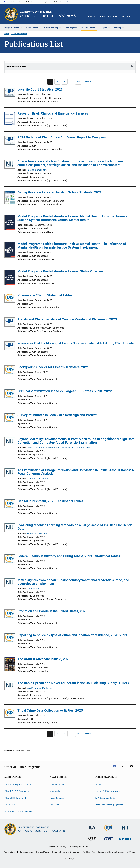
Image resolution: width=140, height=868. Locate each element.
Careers (115, 16)
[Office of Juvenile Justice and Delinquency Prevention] (92, 841)
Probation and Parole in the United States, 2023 (52, 611)
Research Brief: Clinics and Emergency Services (53, 113)
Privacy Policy (43, 852)
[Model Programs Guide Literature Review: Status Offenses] (10, 278)
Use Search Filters (17, 66)
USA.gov (131, 852)
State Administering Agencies (109, 805)
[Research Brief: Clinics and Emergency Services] (10, 125)
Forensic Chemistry (37, 170)
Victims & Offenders (37, 479)
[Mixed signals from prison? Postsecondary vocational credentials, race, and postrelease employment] (10, 583)
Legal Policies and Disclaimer (66, 852)
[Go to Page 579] (78, 82)
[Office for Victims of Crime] (109, 841)
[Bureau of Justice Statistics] (109, 832)
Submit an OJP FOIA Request (18, 811)
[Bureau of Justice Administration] (92, 830)
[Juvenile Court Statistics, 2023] (10, 93)
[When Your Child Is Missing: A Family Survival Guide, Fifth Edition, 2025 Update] (10, 346)
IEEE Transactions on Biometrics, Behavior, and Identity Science (60, 447)
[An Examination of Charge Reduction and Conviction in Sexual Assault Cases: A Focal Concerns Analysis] (10, 473)
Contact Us (104, 16)
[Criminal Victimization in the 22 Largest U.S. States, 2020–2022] (10, 394)
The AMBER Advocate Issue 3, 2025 (44, 659)
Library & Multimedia (19, 33)
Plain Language (26, 852)
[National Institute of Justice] (125, 830)
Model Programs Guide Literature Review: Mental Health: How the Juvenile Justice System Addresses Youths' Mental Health (72, 218)
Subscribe (126, 16)
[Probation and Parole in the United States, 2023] (10, 614)
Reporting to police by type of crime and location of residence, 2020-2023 (72, 635)
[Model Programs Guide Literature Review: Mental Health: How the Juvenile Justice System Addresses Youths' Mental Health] (10, 223)
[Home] (48, 14)
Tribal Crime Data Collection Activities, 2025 (50, 710)
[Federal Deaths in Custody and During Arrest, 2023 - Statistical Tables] (10, 559)
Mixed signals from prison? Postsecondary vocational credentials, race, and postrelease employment (73, 582)
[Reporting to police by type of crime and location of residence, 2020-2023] (10, 638)
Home (7, 33)
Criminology (33, 589)
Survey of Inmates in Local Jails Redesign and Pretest (57, 415)
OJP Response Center (105, 798)
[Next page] (89, 82)
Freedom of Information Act (111, 852)
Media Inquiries (57, 784)
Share (136, 18)
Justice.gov (70, 859)
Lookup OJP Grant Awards (108, 791)
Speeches (54, 805)
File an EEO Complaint (15, 798)
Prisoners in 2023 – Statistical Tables (45, 295)
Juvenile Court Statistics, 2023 (40, 89)
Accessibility (10, 852)
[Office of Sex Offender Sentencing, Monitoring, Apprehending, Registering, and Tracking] (125, 840)
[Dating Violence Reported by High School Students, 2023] (10, 198)
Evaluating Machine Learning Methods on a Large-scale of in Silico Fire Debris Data (75, 527)
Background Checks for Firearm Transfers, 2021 (53, 367)
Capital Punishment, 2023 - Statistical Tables (50, 501)
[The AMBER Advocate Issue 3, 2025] (10, 665)
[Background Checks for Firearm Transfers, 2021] (10, 370)
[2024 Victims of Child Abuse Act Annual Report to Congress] (10, 141)
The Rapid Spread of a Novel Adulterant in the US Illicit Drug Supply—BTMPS (74, 683)
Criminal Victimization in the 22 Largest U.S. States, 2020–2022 (65, 391)
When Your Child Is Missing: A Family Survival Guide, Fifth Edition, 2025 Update (76, 343)
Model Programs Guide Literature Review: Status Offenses (60, 271)
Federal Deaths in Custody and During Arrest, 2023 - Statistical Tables (69, 556)
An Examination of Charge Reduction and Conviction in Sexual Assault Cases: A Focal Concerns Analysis (76, 472)
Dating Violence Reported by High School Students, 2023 (60, 192)
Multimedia (55, 791)
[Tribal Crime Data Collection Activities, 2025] (10, 714)
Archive (98, 784)
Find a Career (11, 805)
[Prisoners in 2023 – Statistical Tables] (10, 299)
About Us (92, 16)
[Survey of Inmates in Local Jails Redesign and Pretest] (10, 418)
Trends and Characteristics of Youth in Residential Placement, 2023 (67, 319)
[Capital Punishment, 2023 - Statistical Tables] (10, 504)
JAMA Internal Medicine (39, 688)
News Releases (57, 798)
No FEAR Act (89, 852)
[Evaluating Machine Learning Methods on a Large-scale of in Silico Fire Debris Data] (10, 528)
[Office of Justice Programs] (11, 14)
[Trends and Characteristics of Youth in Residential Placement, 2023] (10, 322)
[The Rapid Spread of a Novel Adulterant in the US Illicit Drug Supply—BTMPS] (10, 686)
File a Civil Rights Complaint (18, 784)
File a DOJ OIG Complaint (17, 791)
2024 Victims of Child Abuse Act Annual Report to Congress (62, 137)
